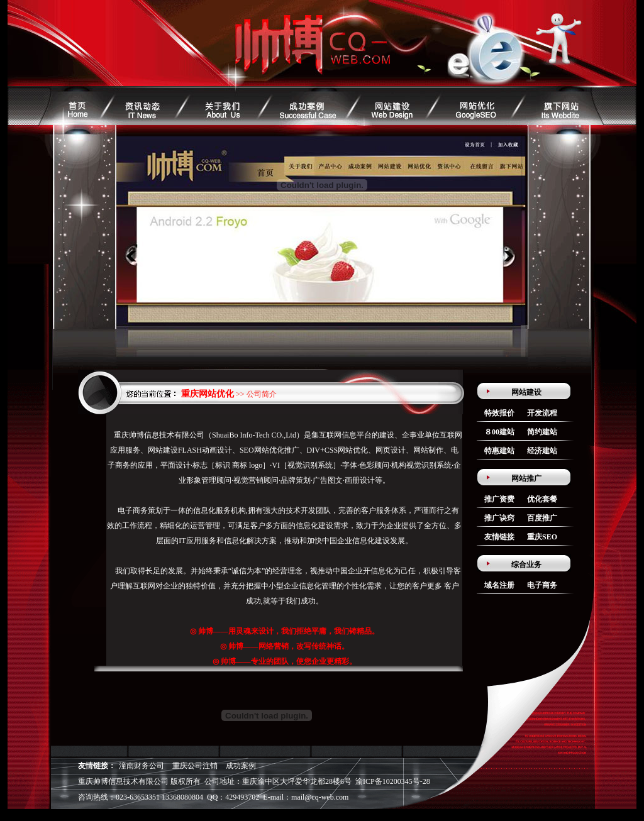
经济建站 (542, 451)
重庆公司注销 (195, 766)
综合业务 (526, 565)
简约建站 (542, 432)
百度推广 (542, 518)
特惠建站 (499, 451)
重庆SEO (542, 537)
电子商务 (542, 585)
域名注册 (499, 585)
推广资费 (499, 499)
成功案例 (241, 766)
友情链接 (499, 537)
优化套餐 (542, 499)
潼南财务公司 (142, 766)
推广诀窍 (499, 518)
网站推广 (526, 478)
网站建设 (526, 392)
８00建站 (499, 432)
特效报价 (499, 413)
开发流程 (542, 413)
